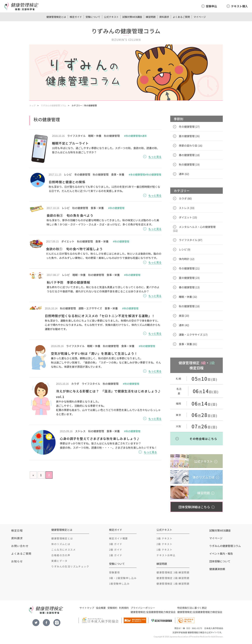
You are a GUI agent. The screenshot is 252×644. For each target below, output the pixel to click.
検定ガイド (76, 17)
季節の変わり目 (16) (191, 145)
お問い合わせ (20, 546)
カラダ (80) (185, 198)
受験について (93, 17)
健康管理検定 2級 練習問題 (173, 578)
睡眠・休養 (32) (188, 297)
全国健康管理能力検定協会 (161, 612)
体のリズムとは (61, 544)
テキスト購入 (239, 6)
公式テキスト (111, 17)
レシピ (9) (185, 249)
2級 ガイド (116, 550)
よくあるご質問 (181, 17)
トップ (32, 105)
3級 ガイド (116, 544)
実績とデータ (59, 561)
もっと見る (155, 157)
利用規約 (124, 608)
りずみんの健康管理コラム (54, 105)
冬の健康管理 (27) (189, 127)
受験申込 (211, 6)
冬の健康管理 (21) (189, 268)
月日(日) (205, 379)
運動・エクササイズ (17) (193, 335)
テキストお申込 (166, 555)
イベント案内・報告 (221, 554)
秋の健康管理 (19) (189, 164)
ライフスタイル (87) (191, 240)
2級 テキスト (164, 544)
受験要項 (114, 572)
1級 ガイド (116, 555)
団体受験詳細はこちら (194, 507)
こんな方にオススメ (63, 550)
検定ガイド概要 (118, 538)
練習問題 (151, 17)
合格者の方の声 (61, 555)
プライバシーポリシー (143, 608)
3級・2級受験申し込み (123, 578)
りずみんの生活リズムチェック (70, 566)
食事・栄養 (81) (188, 344)
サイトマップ (87, 608)
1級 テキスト (164, 550)
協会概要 (101, 608)
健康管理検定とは (56, 17)
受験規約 (112, 608)
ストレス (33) (187, 208)
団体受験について (220, 561)
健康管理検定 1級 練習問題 (173, 584)
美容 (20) (184, 316)
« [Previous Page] (33, 475)
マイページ (200, 17)
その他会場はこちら (203, 439)
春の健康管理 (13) (189, 287)
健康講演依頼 (217, 569)
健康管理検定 (138, 612)
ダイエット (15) (188, 217)
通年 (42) (184, 325)
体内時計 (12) (187, 259)
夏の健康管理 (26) (189, 136)
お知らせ (17, 561)
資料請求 (164, 17)
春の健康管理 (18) (189, 155)
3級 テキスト (164, 538)
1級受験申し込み (119, 584)
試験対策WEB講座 (132, 17)
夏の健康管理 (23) (189, 278)
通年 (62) (184, 174)
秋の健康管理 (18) (189, 306)
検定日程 (17, 530)
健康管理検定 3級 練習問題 (173, 572)
